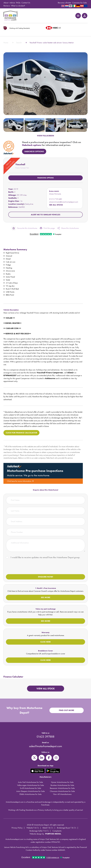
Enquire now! (46, 577)
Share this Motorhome (68, 228)
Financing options (45, 178)
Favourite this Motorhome (24, 228)
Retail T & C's (48, 828)
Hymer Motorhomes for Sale (62, 782)
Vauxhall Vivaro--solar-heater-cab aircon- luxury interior (52, 43)
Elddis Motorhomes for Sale (31, 794)
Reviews (7, 6)
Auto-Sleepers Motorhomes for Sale (31, 791)
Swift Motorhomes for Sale (30, 788)
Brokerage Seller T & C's (39, 831)
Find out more (67, 710)
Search (19, 43)
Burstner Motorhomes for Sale (62, 785)
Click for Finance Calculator (21, 433)
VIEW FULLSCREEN (45, 136)
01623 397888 (45, 737)
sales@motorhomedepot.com (45, 746)
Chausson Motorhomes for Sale (62, 791)
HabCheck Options (34, 151)
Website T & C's (33, 828)
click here (15, 449)
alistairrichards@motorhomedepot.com (64, 202)
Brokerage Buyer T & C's (67, 828)
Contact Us (26, 3)
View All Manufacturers (62, 794)
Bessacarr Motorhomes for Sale (62, 788)
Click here (45, 642)
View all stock (46, 689)
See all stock (56, 205)
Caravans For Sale (80, 3)
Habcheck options (32, 145)
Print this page (47, 228)
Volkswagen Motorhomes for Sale (31, 785)
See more (46, 597)
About (6, 3)
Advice (12, 3)
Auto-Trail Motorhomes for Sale (30, 782)
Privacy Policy (17, 828)
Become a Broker (65, 3)
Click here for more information (20, 481)
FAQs (18, 3)
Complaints (57, 831)
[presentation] (24, 567)
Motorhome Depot (11, 16)
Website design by (37, 834)
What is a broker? (18, 6)
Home (6, 43)
